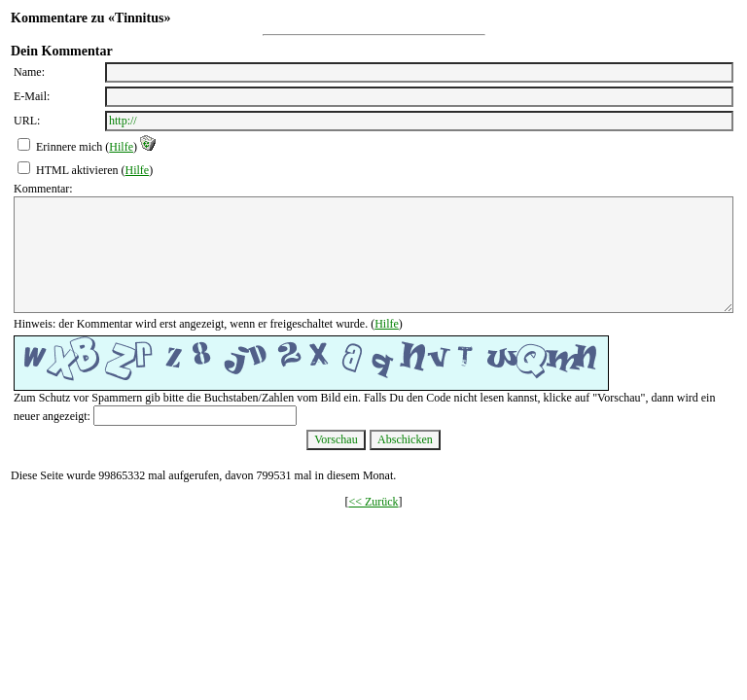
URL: (27, 121)
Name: (29, 72)
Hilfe (121, 147)
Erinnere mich (69, 147)
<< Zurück (373, 502)
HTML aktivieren (77, 170)
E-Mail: (32, 96)
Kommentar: (43, 189)
